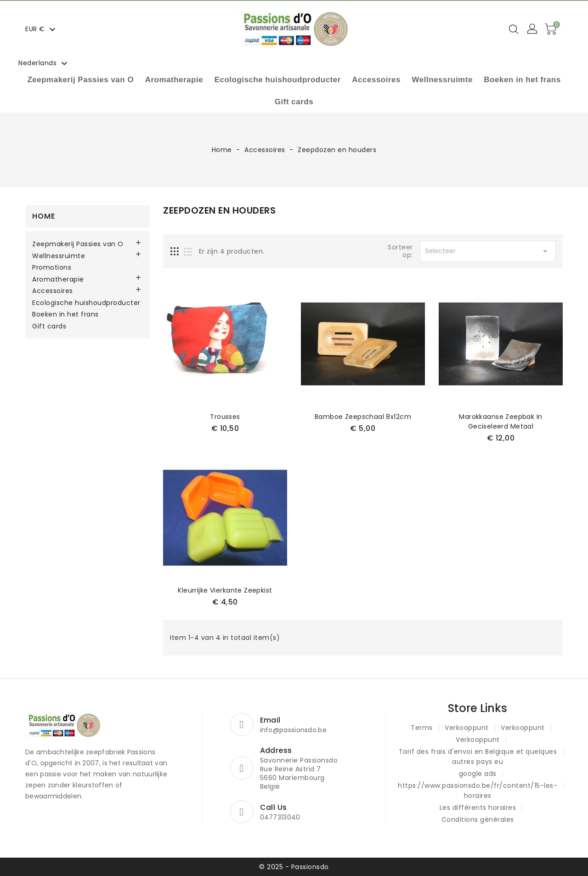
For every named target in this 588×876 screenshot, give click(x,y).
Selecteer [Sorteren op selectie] (488, 251)
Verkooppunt (467, 728)
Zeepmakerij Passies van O (80, 80)
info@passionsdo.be (293, 730)
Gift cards (294, 102)
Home (44, 216)
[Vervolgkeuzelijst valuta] (42, 29)
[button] (533, 29)
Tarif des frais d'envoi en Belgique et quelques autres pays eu (478, 757)
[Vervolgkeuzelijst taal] (44, 63)
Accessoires (376, 80)
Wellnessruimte (442, 80)
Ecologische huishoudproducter (278, 80)
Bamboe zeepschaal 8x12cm (363, 417)
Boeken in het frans (522, 80)
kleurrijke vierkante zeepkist (225, 590)
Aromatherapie (174, 80)
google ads (478, 774)
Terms (422, 728)
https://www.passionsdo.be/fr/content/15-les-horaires (478, 791)
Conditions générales (478, 819)
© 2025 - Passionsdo (294, 867)
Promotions (52, 268)
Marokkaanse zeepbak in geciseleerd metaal (500, 421)
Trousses (225, 417)
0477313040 (280, 817)
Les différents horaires (478, 808)
